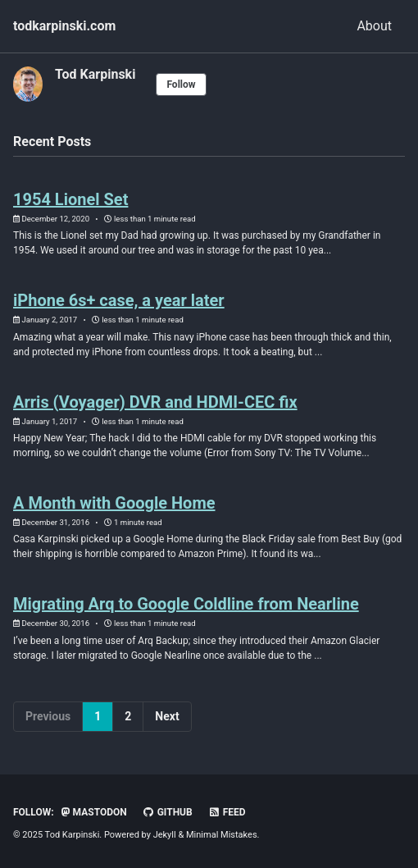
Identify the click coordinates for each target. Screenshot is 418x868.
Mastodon (94, 812)
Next (167, 716)
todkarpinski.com (64, 26)
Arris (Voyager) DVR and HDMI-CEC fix (155, 402)
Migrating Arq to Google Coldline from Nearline (186, 604)
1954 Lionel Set (70, 199)
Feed (227, 812)
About (374, 26)
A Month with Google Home (114, 503)
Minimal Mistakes (222, 835)
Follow (181, 85)
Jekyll (165, 835)
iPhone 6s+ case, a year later (119, 300)
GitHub (168, 812)
